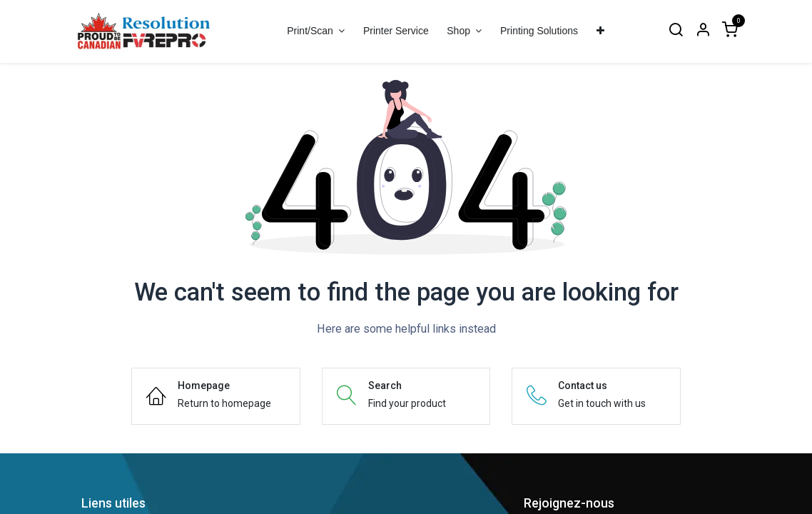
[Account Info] (703, 31)
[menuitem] (396, 31)
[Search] (676, 31)
